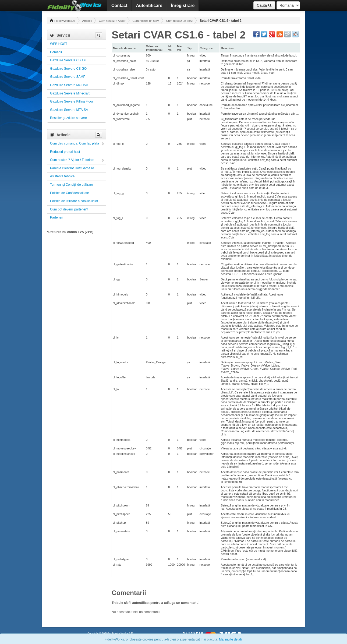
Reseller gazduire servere (68, 118)
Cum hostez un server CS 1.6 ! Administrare (179, 21)
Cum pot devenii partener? (69, 209)
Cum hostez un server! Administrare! (146, 21)
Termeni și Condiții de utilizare (71, 185)
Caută (264, 5)
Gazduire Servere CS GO (68, 69)
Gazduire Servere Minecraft (70, 93)
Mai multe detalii (231, 639)
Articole (87, 21)
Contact (119, 6)
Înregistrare (183, 6)
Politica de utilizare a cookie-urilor (74, 201)
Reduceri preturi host (65, 152)
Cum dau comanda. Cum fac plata (75, 143)
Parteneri (57, 217)
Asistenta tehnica (62, 176)
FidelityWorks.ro (63, 20)
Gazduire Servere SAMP (68, 77)
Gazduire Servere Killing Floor (72, 101)
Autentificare (149, 6)
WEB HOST (59, 44)
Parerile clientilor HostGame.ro (72, 168)
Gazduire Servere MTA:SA (69, 110)
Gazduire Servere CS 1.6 (68, 60)
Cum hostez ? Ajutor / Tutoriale (112, 21)
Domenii (56, 52)
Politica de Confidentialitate (70, 193)
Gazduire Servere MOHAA (69, 85)
